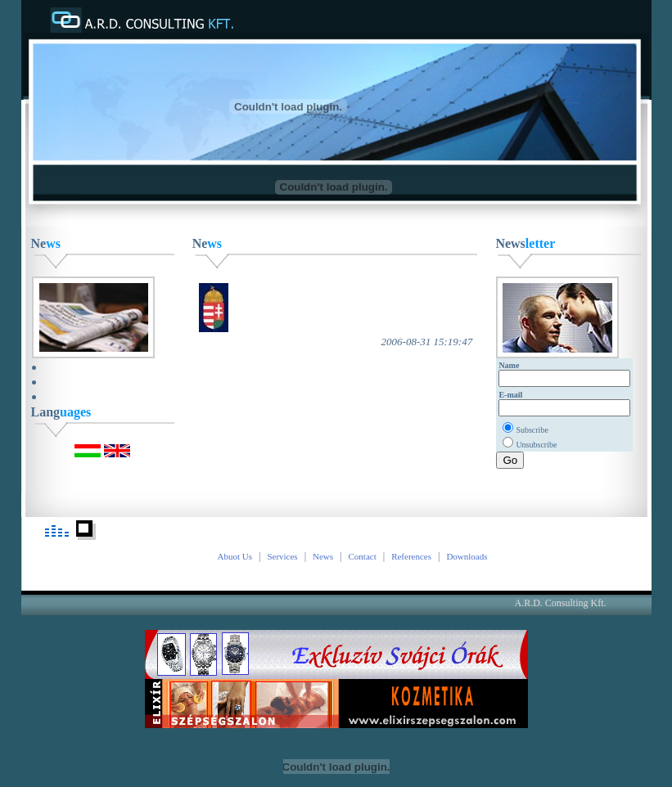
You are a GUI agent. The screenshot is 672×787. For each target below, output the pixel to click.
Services (282, 556)
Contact (363, 556)
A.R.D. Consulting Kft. (561, 603)
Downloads (467, 556)
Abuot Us (234, 556)
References (411, 556)
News (323, 556)
